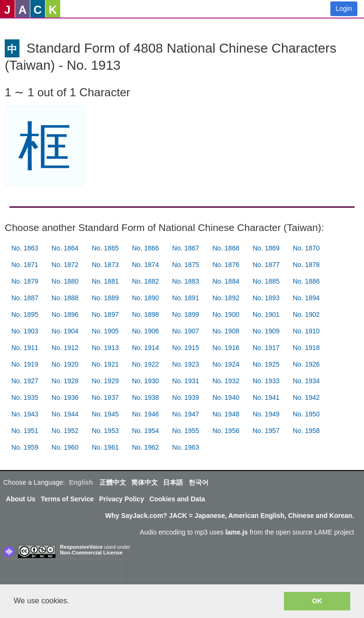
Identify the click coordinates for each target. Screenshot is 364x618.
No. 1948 (226, 414)
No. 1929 (105, 381)
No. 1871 (25, 265)
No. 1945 (105, 414)
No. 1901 (266, 314)
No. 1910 (306, 331)
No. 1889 (105, 298)
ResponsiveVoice (82, 547)
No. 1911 (25, 348)
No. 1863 (25, 248)
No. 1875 (186, 265)
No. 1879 (25, 281)
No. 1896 (65, 314)
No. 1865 (105, 248)
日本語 (173, 482)
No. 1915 (186, 348)
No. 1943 (25, 414)
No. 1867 (186, 248)
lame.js (236, 532)
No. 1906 (145, 331)
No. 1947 (186, 414)
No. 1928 (65, 381)
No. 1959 (25, 447)
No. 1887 (25, 298)
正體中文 (113, 482)
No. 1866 (145, 248)
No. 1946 (145, 414)
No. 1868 (226, 248)
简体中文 (145, 482)
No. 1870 (306, 248)
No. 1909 (266, 331)
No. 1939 (186, 397)
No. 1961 (105, 447)
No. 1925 (266, 364)
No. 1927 (25, 381)
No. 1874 (145, 265)
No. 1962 (145, 447)
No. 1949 (266, 414)
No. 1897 (105, 314)
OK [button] (317, 601)
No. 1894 (306, 298)
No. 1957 (266, 431)
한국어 (199, 482)
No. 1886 (306, 281)
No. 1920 (65, 364)
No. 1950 (306, 414)
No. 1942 (306, 397)
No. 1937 (105, 397)
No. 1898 (145, 314)
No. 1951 (25, 431)
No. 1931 (186, 381)
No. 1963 (186, 447)
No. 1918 (306, 348)
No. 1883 (186, 281)
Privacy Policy (122, 499)
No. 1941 (266, 397)
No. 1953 (105, 431)
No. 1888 (65, 298)
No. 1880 (65, 281)
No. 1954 (145, 431)
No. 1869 (266, 248)
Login (344, 9)
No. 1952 (65, 431)
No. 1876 (226, 265)
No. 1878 (306, 265)
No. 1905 (105, 331)
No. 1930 (145, 381)
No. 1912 (65, 348)
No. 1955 (186, 431)
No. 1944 (65, 414)
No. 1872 (65, 265)
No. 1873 (105, 265)
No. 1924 (226, 364)
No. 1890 (145, 298)
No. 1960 (65, 447)
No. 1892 (226, 298)
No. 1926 (306, 364)
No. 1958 (306, 431)
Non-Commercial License (91, 553)
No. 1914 (145, 348)
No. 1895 (25, 314)
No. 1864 (65, 248)
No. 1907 (186, 331)
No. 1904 (65, 331)
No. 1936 (65, 397)
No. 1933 (266, 381)
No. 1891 (186, 298)
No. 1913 (105, 348)
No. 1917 (266, 348)
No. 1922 (145, 364)
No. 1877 (266, 265)
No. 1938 (145, 397)
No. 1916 (226, 348)
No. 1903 (25, 331)
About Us (21, 499)
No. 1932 (226, 381)
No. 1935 (25, 397)
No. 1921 (105, 364)
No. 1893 (266, 298)
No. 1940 (226, 397)
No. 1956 (226, 431)
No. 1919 (25, 364)
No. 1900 (226, 314)
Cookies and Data (177, 499)
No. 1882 (145, 281)
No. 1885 (266, 281)
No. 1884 (226, 281)
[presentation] (61, 574)
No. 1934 (306, 381)
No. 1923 (186, 364)
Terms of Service (67, 499)
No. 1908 (226, 331)
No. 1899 (186, 314)
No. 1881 (105, 281)
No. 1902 (306, 314)
